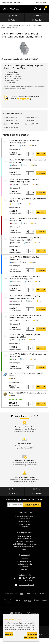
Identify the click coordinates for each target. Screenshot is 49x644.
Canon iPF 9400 (33, 130)
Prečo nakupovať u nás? (25, 542)
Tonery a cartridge (13, 31)
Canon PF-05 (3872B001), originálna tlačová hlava (28, 399)
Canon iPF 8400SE (12, 130)
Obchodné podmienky (25, 570)
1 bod (34, 151)
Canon (23, 31)
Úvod (4, 31)
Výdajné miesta (25, 525)
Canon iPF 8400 (11, 126)
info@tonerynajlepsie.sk (26, 591)
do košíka (41, 160)
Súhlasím (9, 634)
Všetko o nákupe (40, 2)
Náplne (12, 21)
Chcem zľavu (32, 511)
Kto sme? (25, 565)
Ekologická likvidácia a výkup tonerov (25, 550)
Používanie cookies (25, 567)
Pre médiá (25, 572)
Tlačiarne (12, 26)
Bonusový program (25, 530)
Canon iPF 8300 (11, 123)
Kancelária (37, 26)
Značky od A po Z (25, 527)
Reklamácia (25, 532)
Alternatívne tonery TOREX (25, 547)
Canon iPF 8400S (33, 126)
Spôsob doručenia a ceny (25, 522)
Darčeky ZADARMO (25, 545)
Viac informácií (30, 629)
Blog (25, 555)
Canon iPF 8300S (33, 123)
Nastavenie (32, 634)
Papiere (37, 21)
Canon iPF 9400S (12, 133)
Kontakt (25, 575)
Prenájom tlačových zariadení (25, 552)
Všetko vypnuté (30, 637)
